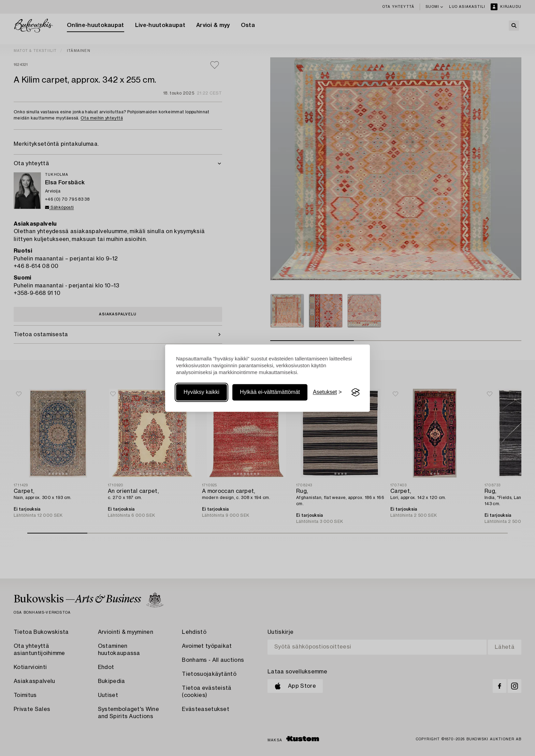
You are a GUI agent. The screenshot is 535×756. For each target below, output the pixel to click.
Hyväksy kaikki (201, 392)
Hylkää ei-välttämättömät (270, 392)
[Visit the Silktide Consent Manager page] (356, 393)
